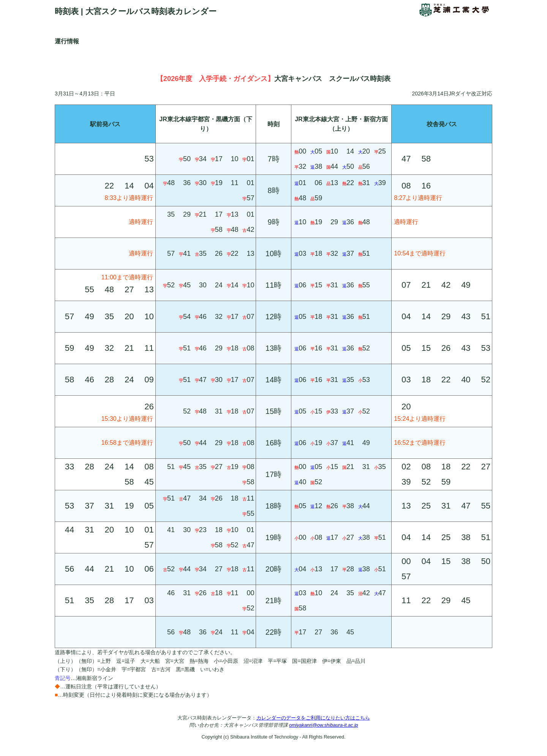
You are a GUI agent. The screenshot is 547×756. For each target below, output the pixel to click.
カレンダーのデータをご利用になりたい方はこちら (313, 718)
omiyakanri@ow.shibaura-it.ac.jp (323, 725)
